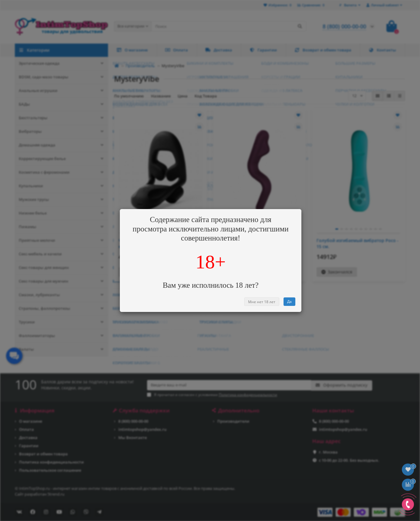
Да (289, 301)
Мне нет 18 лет (262, 302)
